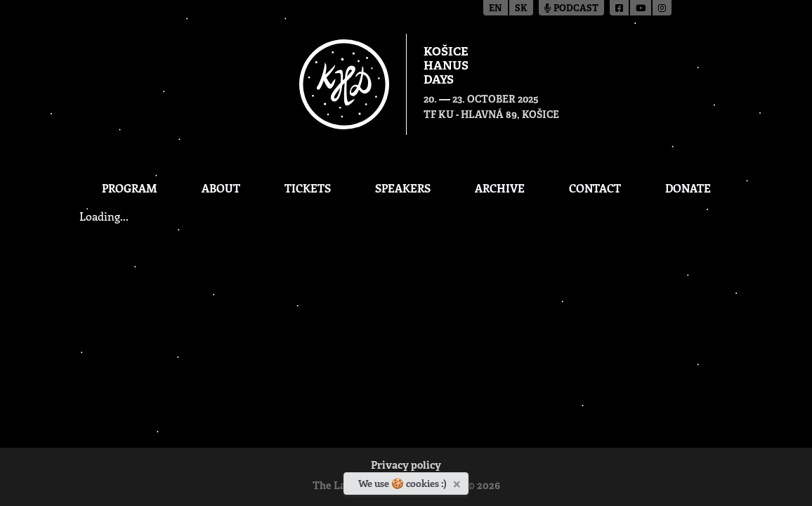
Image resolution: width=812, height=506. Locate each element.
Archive (500, 188)
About (221, 188)
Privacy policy (406, 466)
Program (130, 188)
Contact (595, 188)
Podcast (571, 9)
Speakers (403, 188)
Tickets (308, 188)
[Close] (458, 481)
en (496, 9)
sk (521, 9)
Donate (688, 188)
